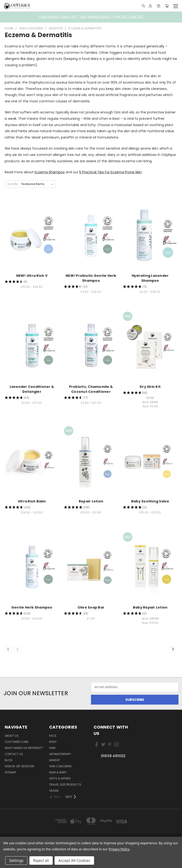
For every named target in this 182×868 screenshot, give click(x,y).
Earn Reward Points (95, 17)
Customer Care (17, 742)
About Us (12, 736)
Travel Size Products (65, 785)
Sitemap (10, 772)
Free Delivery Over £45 (57, 17)
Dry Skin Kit (150, 387)
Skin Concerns (60, 766)
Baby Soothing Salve (150, 501)
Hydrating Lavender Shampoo (150, 278)
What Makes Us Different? (24, 748)
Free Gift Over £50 (128, 17)
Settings (16, 860)
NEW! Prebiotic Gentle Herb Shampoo (91, 278)
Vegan (54, 791)
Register (28, 766)
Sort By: (13, 184)
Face (53, 736)
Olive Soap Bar (91, 607)
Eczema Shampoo (50, 172)
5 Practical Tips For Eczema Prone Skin (110, 172)
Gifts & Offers (60, 778)
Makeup (54, 760)
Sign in (10, 766)
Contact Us (14, 754)
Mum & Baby (58, 772)
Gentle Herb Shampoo (32, 607)
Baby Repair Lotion (150, 607)
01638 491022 (113, 756)
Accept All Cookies (74, 860)
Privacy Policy (119, 849)
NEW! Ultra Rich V (32, 276)
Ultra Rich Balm (32, 501)
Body (53, 742)
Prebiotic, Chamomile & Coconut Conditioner (91, 389)
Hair (52, 748)
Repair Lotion (91, 501)
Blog (8, 760)
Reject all (41, 860)
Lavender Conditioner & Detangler (32, 389)
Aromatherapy (60, 754)
